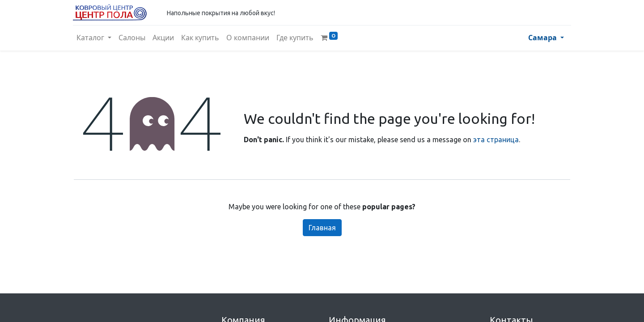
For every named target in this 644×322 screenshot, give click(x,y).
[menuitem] (133, 38)
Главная (322, 228)
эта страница (496, 140)
